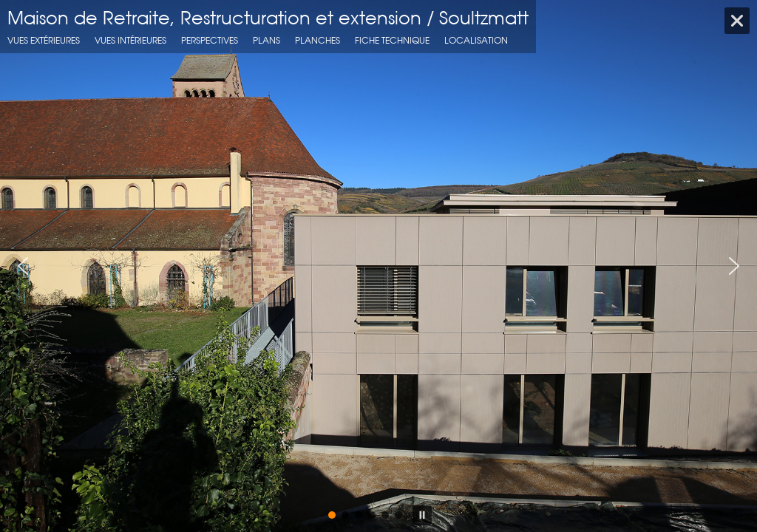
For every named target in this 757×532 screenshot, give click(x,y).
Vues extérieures (44, 40)
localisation (476, 40)
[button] (23, 266)
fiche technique (392, 40)
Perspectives (210, 40)
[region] (378, 266)
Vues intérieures (130, 40)
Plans (267, 40)
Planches (318, 40)
